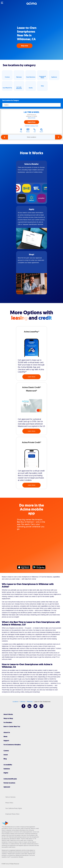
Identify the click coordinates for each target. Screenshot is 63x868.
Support (6, 741)
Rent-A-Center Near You (12, 727)
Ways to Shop (8, 718)
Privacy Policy (9, 803)
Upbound (7, 787)
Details (28, 130)
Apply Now (31, 122)
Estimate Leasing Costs (32, 126)
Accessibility (8, 765)
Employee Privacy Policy (12, 814)
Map (21, 130)
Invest (6, 755)
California (23, 702)
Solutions (7, 769)
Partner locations (9, 783)
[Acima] (32, 4)
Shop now (25, 46)
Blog (5, 759)
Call (35, 130)
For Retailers (8, 722)
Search (41, 130)
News (5, 737)
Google (40, 568)
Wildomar (30, 702)
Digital (6, 773)
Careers (6, 751)
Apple (25, 568)
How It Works (8, 714)
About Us (7, 732)
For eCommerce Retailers (12, 745)
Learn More (32, 377)
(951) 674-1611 (32, 118)
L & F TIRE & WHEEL (31, 112)
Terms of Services (10, 797)
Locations (15, 702)
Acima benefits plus (10, 779)
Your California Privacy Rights (14, 808)
